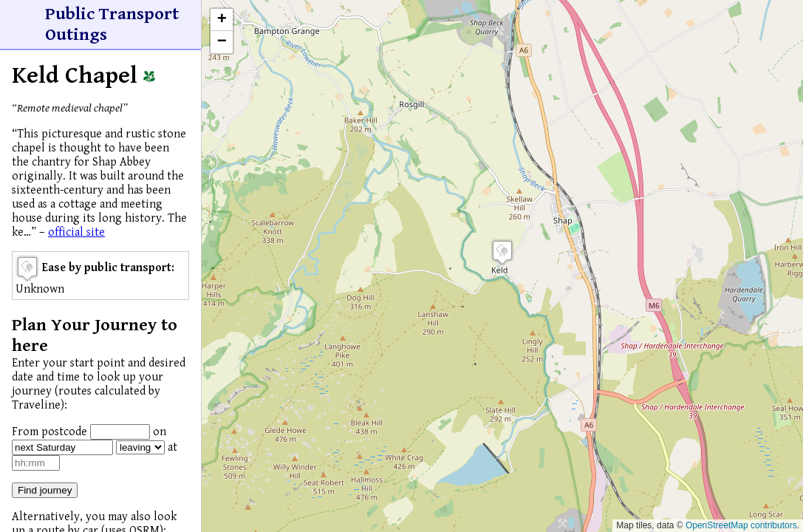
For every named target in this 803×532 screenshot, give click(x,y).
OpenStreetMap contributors (741, 525)
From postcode (49, 432)
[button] (502, 252)
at (172, 447)
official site (76, 232)
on (160, 432)
